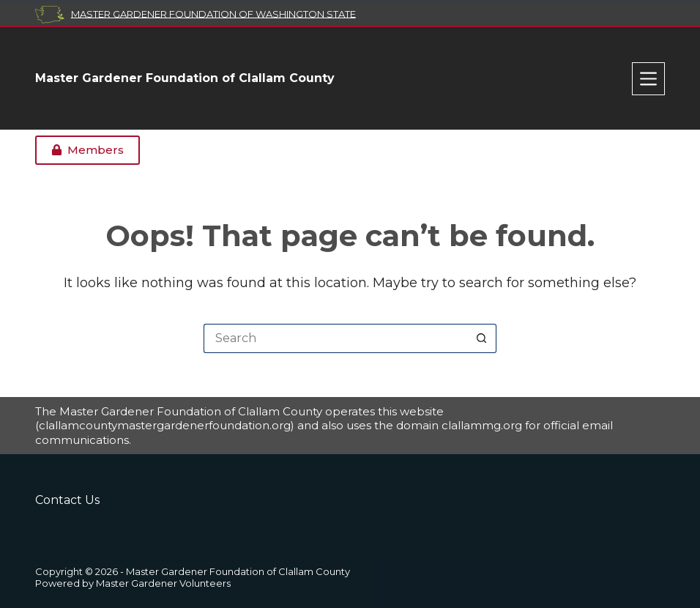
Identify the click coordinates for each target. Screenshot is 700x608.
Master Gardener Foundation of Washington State (213, 13)
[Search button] (482, 338)
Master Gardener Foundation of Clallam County (185, 78)
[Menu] (648, 79)
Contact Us (67, 500)
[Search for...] (335, 338)
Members (88, 150)
